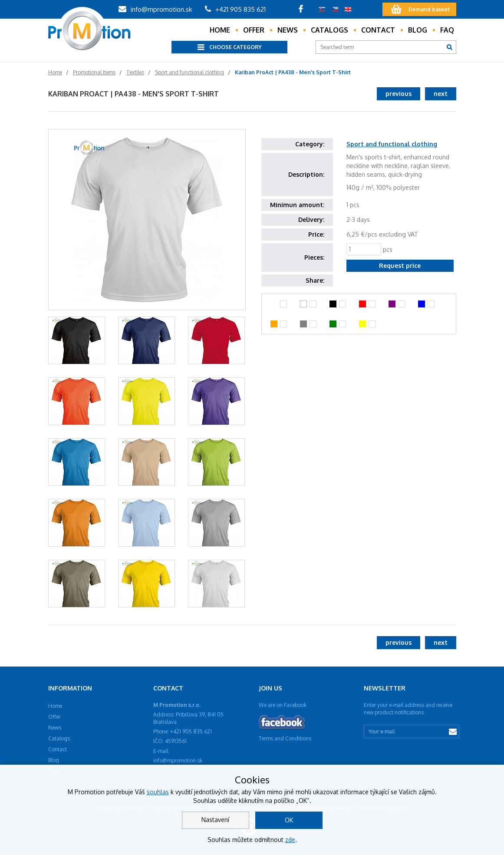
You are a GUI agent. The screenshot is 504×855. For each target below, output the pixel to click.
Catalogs (329, 30)
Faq (447, 30)
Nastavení (215, 820)
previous (399, 94)
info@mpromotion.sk (155, 9)
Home (220, 30)
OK (289, 820)
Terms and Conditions (285, 738)
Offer (254, 30)
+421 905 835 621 (235, 9)
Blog (418, 30)
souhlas (158, 792)
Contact (378, 30)
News (288, 30)
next (441, 94)
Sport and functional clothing (392, 144)
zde (290, 840)
